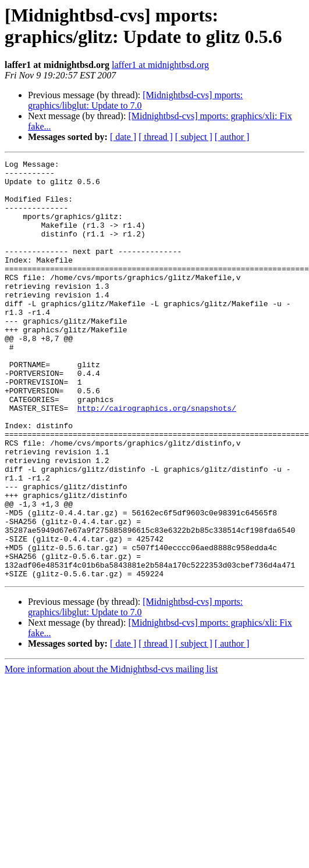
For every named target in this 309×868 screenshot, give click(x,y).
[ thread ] (156, 137)
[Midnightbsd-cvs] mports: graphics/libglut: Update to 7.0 (135, 100)
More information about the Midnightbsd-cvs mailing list (111, 753)
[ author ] (232, 137)
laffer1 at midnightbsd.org (160, 65)
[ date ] (123, 137)
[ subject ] (194, 137)
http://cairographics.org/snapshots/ (157, 458)
